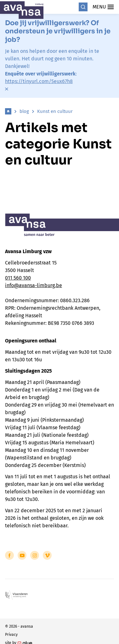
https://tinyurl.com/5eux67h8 (39, 81)
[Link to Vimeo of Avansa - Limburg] (47, 555)
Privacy (11, 635)
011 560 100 (18, 278)
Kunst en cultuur (55, 111)
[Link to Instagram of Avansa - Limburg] (35, 555)
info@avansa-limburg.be (34, 285)
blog (24, 111)
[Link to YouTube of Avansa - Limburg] (22, 555)
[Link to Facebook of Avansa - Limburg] (9, 555)
